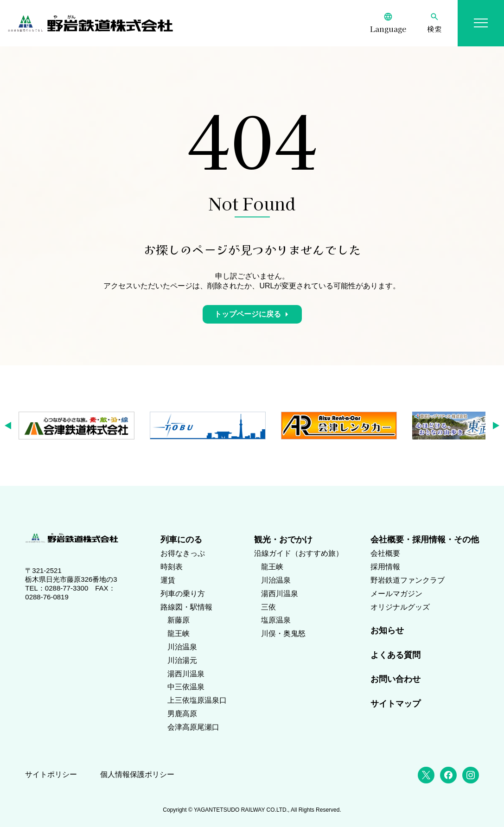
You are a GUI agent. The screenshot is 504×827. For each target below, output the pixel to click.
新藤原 (179, 620)
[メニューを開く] (481, 23)
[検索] (434, 23)
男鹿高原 (182, 714)
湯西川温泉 (186, 674)
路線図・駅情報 (186, 607)
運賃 (168, 580)
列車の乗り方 (183, 594)
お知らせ (387, 630)
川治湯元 (182, 660)
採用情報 (385, 567)
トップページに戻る (248, 314)
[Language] (388, 23)
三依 (268, 607)
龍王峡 (179, 633)
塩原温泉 (276, 620)
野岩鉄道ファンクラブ (408, 580)
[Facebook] (448, 775)
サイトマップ (396, 704)
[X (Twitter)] (426, 775)
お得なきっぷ (183, 553)
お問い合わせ (396, 679)
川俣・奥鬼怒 (283, 633)
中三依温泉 (186, 687)
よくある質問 (396, 655)
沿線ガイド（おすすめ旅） (299, 553)
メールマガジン (396, 594)
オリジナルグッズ (400, 607)
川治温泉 (182, 647)
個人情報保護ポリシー (137, 774)
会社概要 (385, 553)
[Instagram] (471, 775)
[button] (11, 426)
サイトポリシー (51, 774)
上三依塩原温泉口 (197, 700)
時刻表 (172, 567)
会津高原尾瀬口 (193, 727)
